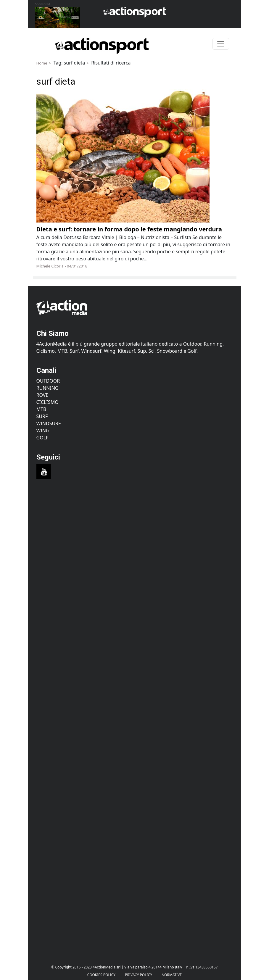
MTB (41, 409)
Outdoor (48, 381)
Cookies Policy (101, 975)
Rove (42, 395)
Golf (42, 438)
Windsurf (49, 423)
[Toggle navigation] (221, 44)
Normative (172, 975)
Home (42, 63)
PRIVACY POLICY (138, 975)
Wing (43, 431)
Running (47, 388)
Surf (42, 416)
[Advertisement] (135, 542)
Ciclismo (47, 402)
